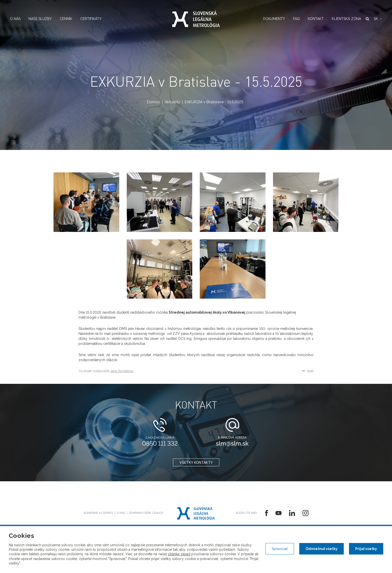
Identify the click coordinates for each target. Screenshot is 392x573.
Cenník (66, 19)
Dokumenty (274, 19)
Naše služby (40, 19)
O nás (15, 19)
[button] (378, 19)
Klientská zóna (346, 19)
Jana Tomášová (122, 371)
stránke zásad (179, 554)
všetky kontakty (196, 463)
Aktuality (172, 102)
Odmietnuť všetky (321, 549)
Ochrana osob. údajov (146, 513)
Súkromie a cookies (98, 513)
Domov (153, 102)
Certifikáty (91, 19)
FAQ (296, 19)
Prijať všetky (366, 549)
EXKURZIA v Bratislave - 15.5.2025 (214, 102)
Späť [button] (308, 371)
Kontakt (316, 19)
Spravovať (280, 549)
